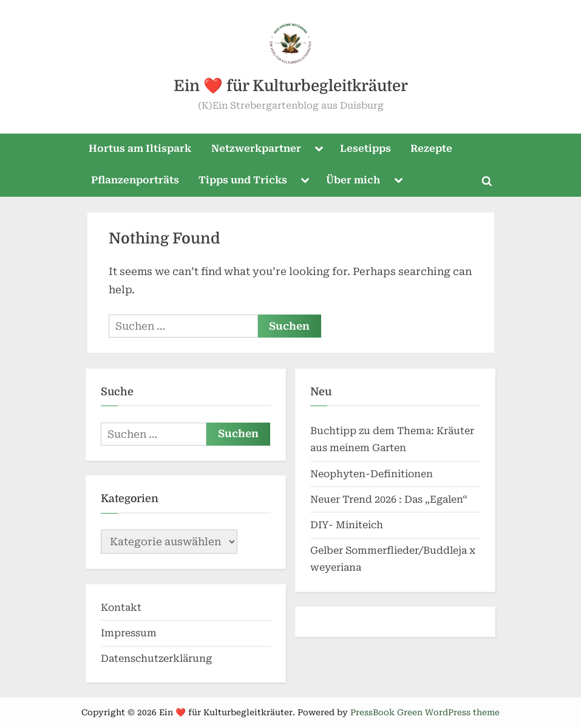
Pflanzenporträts (135, 180)
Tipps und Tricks (243, 180)
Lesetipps (365, 148)
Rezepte (431, 148)
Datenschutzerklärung (156, 658)
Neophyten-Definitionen (372, 474)
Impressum (129, 633)
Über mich (353, 180)
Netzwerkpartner (256, 148)
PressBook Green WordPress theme (425, 712)
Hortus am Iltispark (140, 148)
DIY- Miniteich (347, 525)
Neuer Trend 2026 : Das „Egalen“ (389, 499)
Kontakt (121, 607)
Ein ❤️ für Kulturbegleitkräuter (291, 86)
